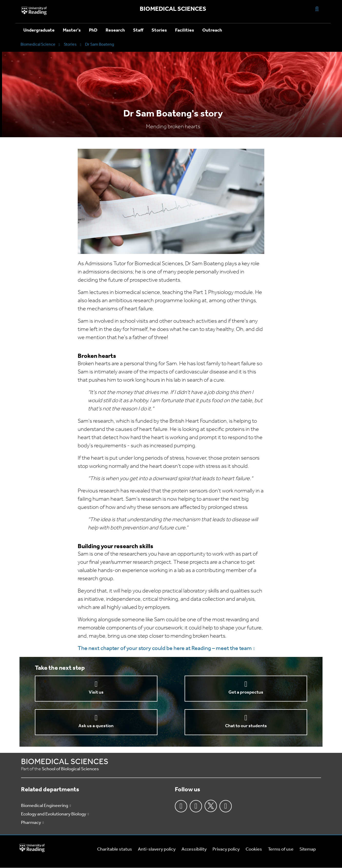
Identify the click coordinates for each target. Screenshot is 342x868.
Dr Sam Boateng (100, 45)
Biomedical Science (38, 45)
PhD (93, 30)
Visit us (96, 692)
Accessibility (194, 849)
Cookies (254, 849)
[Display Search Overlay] (317, 9)
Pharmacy (31, 823)
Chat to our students (246, 726)
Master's (72, 30)
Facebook (181, 806)
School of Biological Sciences (70, 769)
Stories (159, 30)
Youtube (226, 806)
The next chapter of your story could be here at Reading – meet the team (165, 649)
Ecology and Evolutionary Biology (54, 814)
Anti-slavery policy (157, 849)
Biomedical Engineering (45, 806)
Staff (138, 30)
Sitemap (308, 849)
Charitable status (115, 849)
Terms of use (281, 849)
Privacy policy (226, 849)
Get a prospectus (246, 692)
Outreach (212, 30)
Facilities (185, 30)
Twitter (211, 806)
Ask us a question (96, 726)
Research (115, 30)
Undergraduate (39, 30)
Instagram (196, 806)
